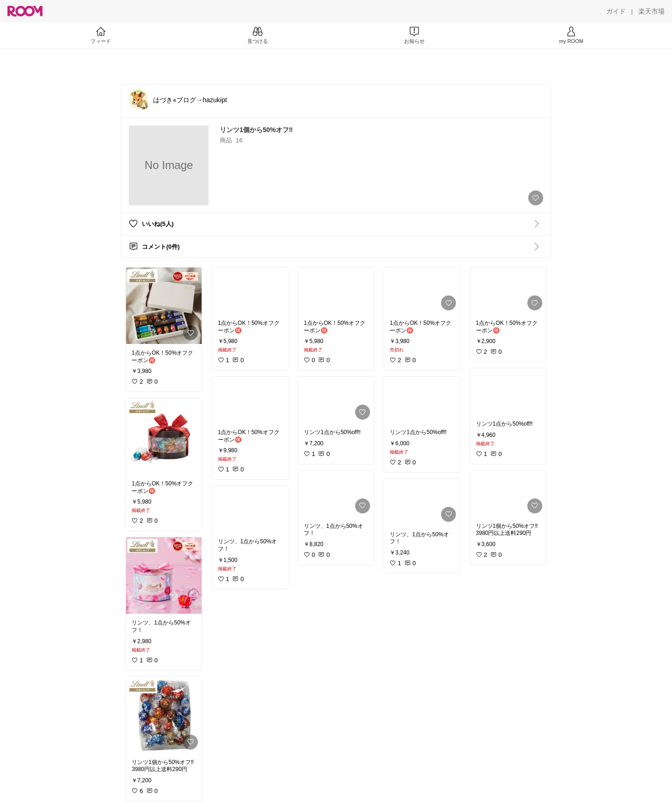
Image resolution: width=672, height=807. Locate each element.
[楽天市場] (651, 11)
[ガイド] (616, 11)
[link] (164, 306)
